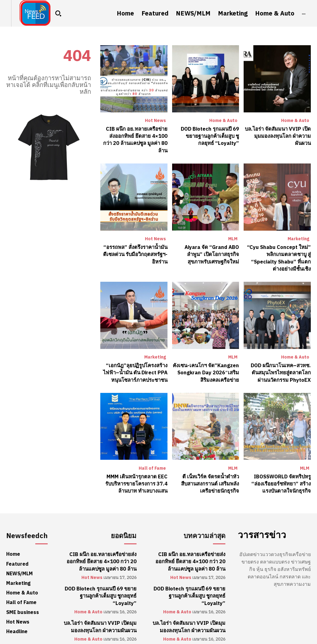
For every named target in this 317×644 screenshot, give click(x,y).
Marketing (298, 231)
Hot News (155, 121)
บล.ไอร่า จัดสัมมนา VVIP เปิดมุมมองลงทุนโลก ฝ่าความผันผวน (279, 136)
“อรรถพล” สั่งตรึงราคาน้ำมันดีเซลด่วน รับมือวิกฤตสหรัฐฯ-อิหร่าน (136, 246)
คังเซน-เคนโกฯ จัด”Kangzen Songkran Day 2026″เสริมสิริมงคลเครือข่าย (206, 363)
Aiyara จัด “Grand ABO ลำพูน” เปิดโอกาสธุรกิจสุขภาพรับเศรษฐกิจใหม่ (206, 246)
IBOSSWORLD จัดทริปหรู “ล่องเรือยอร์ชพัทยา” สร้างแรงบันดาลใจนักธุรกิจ (278, 473)
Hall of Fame (152, 458)
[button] (58, 13)
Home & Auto (223, 121)
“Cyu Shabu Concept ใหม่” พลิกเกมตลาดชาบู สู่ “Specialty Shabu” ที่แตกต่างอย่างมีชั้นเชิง (277, 249)
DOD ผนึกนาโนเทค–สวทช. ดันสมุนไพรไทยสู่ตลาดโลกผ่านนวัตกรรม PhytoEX (277, 363)
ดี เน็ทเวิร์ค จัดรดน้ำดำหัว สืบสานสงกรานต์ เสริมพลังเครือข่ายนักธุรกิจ (210, 473)
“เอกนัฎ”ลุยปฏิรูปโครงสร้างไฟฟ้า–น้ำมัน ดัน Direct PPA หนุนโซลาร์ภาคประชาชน (136, 363)
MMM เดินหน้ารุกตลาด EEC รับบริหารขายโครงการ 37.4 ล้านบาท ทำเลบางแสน (134, 473)
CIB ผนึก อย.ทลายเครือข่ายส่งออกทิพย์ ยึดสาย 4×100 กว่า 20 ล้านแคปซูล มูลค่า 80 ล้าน (135, 136)
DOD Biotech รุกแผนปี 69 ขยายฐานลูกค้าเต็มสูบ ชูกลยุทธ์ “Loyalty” (210, 136)
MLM (233, 231)
